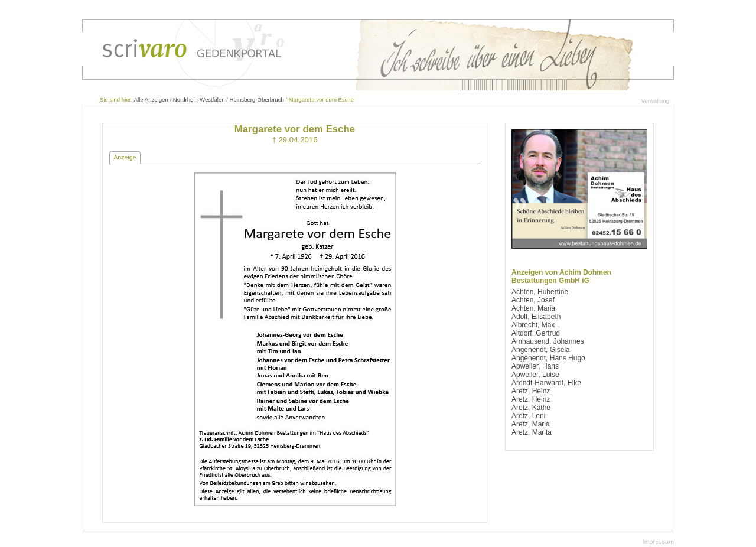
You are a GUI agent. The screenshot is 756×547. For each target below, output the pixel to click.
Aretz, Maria (531, 424)
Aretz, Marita (532, 432)
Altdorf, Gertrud (536, 333)
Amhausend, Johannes (548, 341)
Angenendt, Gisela (541, 350)
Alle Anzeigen (151, 100)
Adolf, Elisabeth (536, 317)
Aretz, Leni (528, 416)
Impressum (658, 542)
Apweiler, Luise (535, 375)
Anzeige (125, 157)
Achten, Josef (533, 300)
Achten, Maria (533, 308)
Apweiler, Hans (535, 366)
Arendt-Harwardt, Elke (546, 383)
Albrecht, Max (533, 325)
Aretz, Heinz (531, 391)
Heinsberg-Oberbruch (257, 100)
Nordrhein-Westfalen (199, 100)
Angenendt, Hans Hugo (548, 358)
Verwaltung (655, 101)
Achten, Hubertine (540, 292)
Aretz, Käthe (531, 408)
